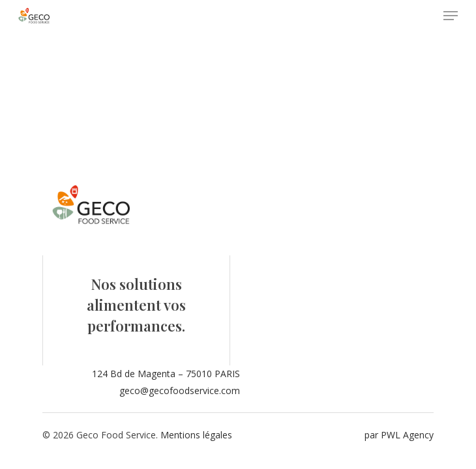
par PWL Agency (399, 435)
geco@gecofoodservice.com (180, 391)
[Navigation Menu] (451, 16)
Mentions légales (196, 435)
